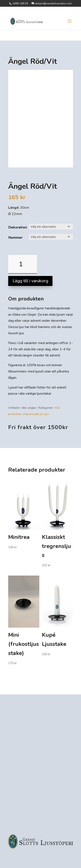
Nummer (15, 238)
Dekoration (18, 227)
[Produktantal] (23, 264)
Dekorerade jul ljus (36, 414)
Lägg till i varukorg (30, 281)
